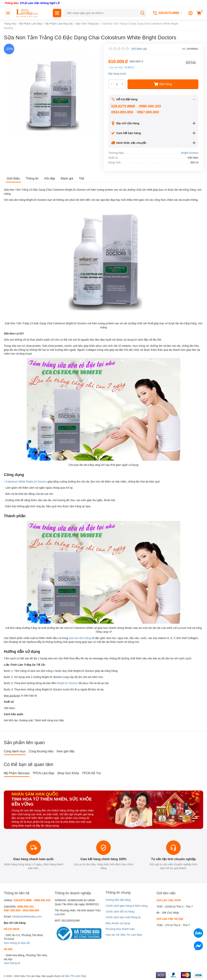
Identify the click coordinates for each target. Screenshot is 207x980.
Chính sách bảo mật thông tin (123, 917)
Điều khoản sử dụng (118, 923)
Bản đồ (25, 943)
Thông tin (32, 178)
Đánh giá (67, 178)
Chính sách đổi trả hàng (120, 912)
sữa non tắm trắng (80, 638)
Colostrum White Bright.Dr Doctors (26, 482)
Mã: (184, 49)
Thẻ (82, 178)
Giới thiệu (13, 178)
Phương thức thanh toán (120, 929)
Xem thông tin (12, 943)
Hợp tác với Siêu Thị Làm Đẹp (124, 935)
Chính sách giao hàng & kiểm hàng (127, 906)
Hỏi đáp (50, 178)
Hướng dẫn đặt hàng (118, 900)
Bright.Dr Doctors (68, 683)
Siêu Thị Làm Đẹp (75, 976)
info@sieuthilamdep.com (27, 917)
